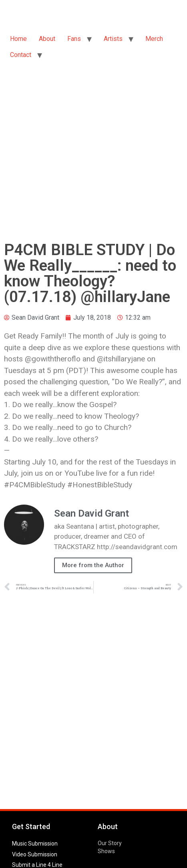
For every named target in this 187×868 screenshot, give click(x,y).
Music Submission (35, 844)
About (47, 39)
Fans (74, 39)
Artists (113, 39)
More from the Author (93, 565)
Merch (154, 39)
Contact (21, 55)
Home (18, 39)
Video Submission (35, 854)
